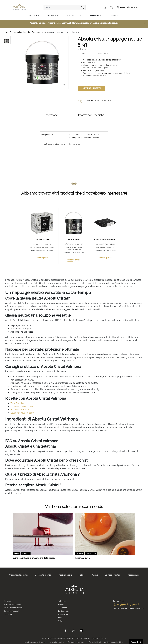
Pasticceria (91, 554)
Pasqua (95, 575)
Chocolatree (63, 614)
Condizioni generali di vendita (35, 642)
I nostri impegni (65, 575)
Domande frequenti (12, 611)
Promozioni (96, 16)
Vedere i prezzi (92, 88)
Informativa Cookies (56, 642)
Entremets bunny (83, 558)
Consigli (26, 554)
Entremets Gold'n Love (22, 406)
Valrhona (62, 601)
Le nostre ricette (112, 575)
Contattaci (8, 614)
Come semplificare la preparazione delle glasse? (34, 558)
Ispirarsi (115, 16)
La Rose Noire (64, 611)
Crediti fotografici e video (113, 642)
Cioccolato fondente (18, 575)
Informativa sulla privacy (76, 642)
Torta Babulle (17, 403)
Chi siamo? (8, 601)
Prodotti (34, 16)
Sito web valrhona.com (13, 604)
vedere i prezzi (42, 258)
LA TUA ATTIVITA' (74, 16)
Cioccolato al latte (43, 575)
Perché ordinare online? (13, 608)
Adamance (63, 608)
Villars (61, 621)
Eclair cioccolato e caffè (22, 413)
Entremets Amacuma (21, 410)
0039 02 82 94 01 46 (126, 604)
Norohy (61, 604)
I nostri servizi (133, 575)
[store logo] (19, 7)
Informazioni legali (94, 642)
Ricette (80, 554)
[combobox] (65, 7)
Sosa (60, 618)
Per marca (52, 16)
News (16, 554)
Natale (82, 575)
